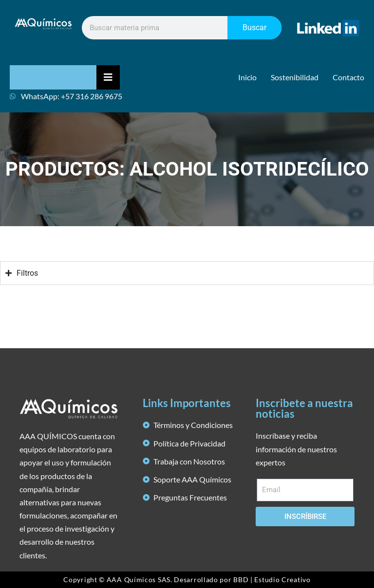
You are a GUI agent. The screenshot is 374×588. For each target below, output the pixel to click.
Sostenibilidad (295, 77)
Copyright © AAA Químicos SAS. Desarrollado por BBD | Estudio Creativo (187, 579)
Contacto (348, 77)
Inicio (247, 77)
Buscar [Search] (254, 27)
